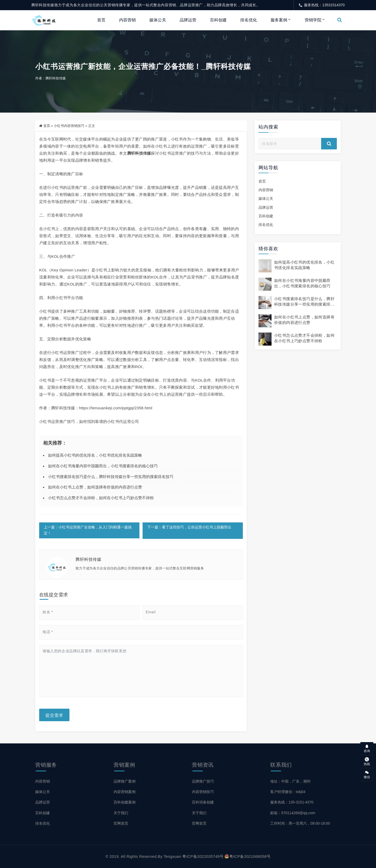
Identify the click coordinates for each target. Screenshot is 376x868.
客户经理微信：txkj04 (288, 792)
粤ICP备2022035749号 (203, 856)
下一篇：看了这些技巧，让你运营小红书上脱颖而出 (189, 528)
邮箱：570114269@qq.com (293, 813)
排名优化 (249, 20)
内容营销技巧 (203, 792)
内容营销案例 (125, 792)
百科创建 (218, 20)
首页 (101, 20)
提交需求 (54, 715)
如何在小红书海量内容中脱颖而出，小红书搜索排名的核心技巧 (103, 466)
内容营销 (127, 20)
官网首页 (121, 823)
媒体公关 (158, 20)
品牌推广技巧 (203, 782)
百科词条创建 (203, 802)
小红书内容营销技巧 (69, 126)
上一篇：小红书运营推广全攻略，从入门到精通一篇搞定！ (88, 531)
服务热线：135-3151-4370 (292, 802)
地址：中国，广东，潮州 (290, 782)
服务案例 (279, 20)
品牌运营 (188, 20)
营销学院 (313, 20)
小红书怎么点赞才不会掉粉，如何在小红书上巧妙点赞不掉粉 (101, 498)
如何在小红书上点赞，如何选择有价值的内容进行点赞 (95, 488)
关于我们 (121, 813)
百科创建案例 (125, 802)
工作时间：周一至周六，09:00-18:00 (300, 823)
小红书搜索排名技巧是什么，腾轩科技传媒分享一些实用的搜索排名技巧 (111, 477)
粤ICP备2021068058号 (248, 856)
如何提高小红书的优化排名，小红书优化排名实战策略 (95, 456)
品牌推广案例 (125, 782)
